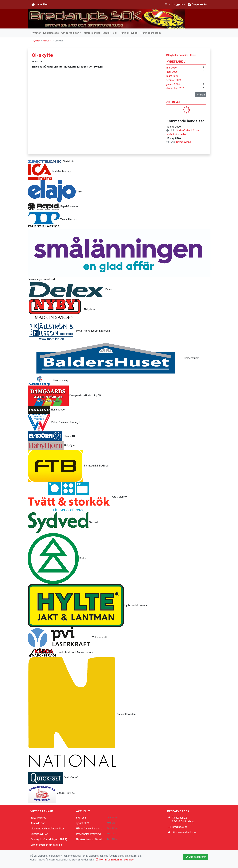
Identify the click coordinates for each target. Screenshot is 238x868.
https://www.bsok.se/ (184, 832)
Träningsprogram (150, 33)
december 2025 (175, 88)
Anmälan (42, 4)
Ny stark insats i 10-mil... (90, 839)
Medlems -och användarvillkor (47, 829)
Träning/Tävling (128, 33)
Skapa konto (197, 4)
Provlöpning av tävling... (89, 834)
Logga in (178, 4)
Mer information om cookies (46, 845)
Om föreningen (70, 33)
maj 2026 (172, 68)
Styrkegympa (184, 142)
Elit (115, 33)
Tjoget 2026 (83, 823)
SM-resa (81, 818)
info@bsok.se (180, 827)
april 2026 (172, 72)
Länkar (106, 33)
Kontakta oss (51, 33)
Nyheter (36, 33)
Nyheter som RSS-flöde (181, 55)
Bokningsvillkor (39, 834)
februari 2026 (174, 80)
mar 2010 (47, 41)
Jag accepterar (196, 857)
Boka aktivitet (38, 818)
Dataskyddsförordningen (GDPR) (49, 839)
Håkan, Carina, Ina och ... (89, 829)
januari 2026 (173, 84)
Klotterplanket (92, 33)
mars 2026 (172, 76)
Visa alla (201, 95)
